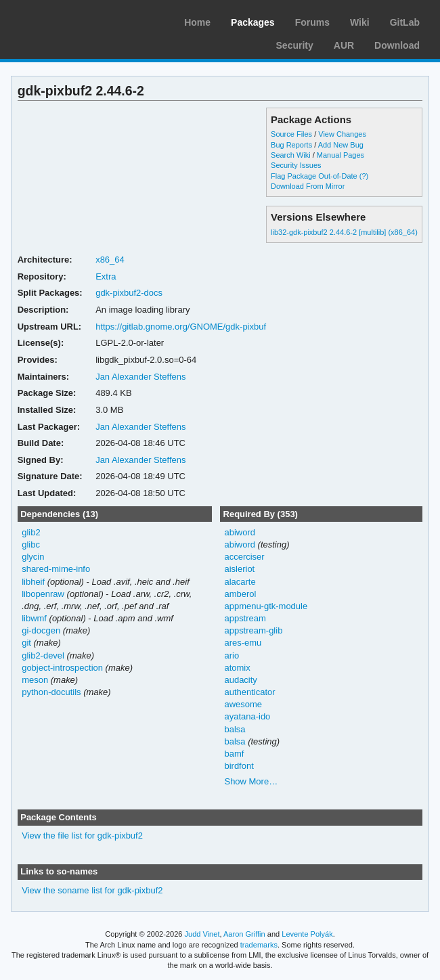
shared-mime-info (56, 569)
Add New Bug (341, 145)
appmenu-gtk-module (266, 606)
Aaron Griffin (244, 934)
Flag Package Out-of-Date (314, 176)
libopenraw (43, 594)
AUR (344, 45)
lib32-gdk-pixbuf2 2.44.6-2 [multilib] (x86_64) (344, 232)
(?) (364, 176)
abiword (239, 532)
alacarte (240, 582)
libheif (33, 582)
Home (197, 22)
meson (35, 680)
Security (295, 45)
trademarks (259, 945)
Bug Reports (291, 145)
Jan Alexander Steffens (140, 377)
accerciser (244, 557)
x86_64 (110, 260)
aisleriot (239, 569)
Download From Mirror (308, 186)
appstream (245, 618)
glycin (33, 557)
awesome (243, 704)
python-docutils (51, 692)
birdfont (239, 766)
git (26, 643)
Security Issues (296, 165)
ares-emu (243, 643)
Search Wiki (291, 155)
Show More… (251, 781)
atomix (237, 668)
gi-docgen (41, 630)
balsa (235, 729)
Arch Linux (74, 20)
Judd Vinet (202, 934)
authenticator (249, 692)
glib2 (31, 532)
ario (232, 655)
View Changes (342, 134)
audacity (240, 680)
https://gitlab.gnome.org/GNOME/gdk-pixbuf (181, 327)
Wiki (360, 22)
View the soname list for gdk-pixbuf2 (92, 890)
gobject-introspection (62, 668)
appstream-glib (253, 630)
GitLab (405, 22)
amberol (240, 594)
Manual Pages (340, 155)
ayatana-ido (247, 716)
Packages (253, 22)
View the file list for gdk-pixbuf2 (82, 836)
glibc (31, 544)
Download (397, 45)
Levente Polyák (307, 934)
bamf (234, 754)
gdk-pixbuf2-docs (129, 293)
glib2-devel (43, 655)
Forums (312, 22)
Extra (106, 276)
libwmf (34, 618)
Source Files (291, 134)
